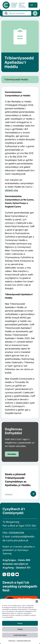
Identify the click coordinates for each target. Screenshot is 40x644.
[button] (37, 601)
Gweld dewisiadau (20, 635)
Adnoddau (12, 454)
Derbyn (20, 623)
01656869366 (16, 533)
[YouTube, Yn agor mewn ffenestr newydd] (17, 574)
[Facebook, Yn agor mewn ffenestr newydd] (13, 574)
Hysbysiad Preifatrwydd (24, 641)
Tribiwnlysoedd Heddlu (16, 79)
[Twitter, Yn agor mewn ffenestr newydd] (4, 574)
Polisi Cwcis (12, 641)
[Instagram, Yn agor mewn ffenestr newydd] (9, 574)
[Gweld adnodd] (33, 494)
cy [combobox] (32, 5)
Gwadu (20, 629)
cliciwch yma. (12, 190)
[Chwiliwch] (35, 13)
